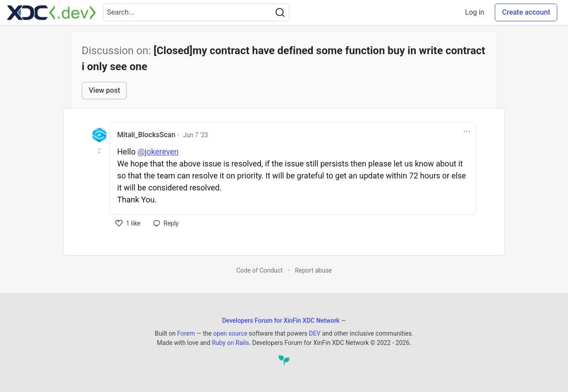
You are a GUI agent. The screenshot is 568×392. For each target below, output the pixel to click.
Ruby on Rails (230, 343)
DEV (315, 333)
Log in (475, 12)
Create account (526, 12)
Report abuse (314, 270)
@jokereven (158, 152)
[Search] (280, 12)
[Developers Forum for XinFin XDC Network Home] (51, 12)
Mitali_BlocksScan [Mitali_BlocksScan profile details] (146, 135)
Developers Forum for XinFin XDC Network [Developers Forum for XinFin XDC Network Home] (281, 321)
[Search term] (196, 12)
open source (230, 333)
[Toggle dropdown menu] (467, 131)
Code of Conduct (259, 270)
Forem (186, 333)
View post (104, 90)
